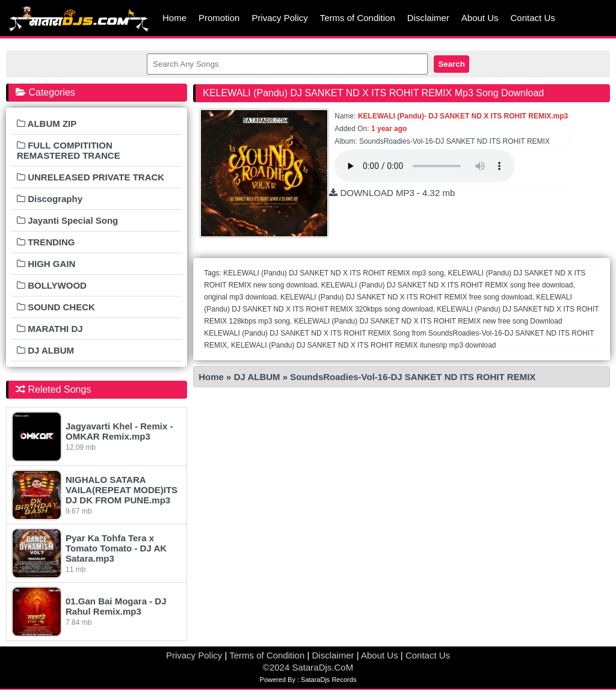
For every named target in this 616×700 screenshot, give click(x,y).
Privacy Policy (279, 18)
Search (451, 64)
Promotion (219, 18)
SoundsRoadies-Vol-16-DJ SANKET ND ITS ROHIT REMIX (454, 141)
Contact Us (533, 18)
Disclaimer (428, 18)
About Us (480, 18)
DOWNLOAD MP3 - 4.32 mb (392, 193)
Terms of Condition (358, 18)
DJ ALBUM (258, 377)
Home (174, 18)
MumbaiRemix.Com (78, 18)
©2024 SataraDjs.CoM (308, 667)
